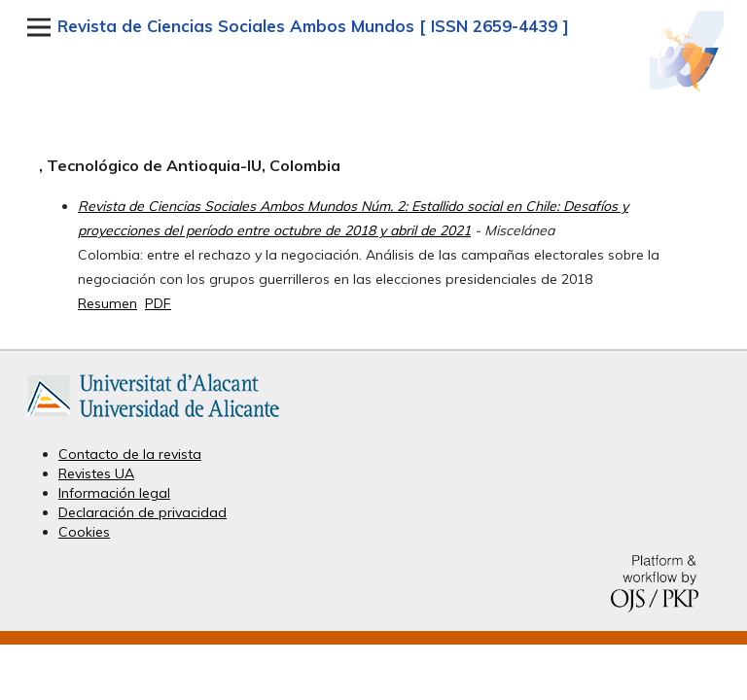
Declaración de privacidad (142, 512)
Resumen (107, 303)
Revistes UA (96, 473)
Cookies (84, 532)
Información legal (114, 493)
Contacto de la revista (130, 454)
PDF (158, 303)
